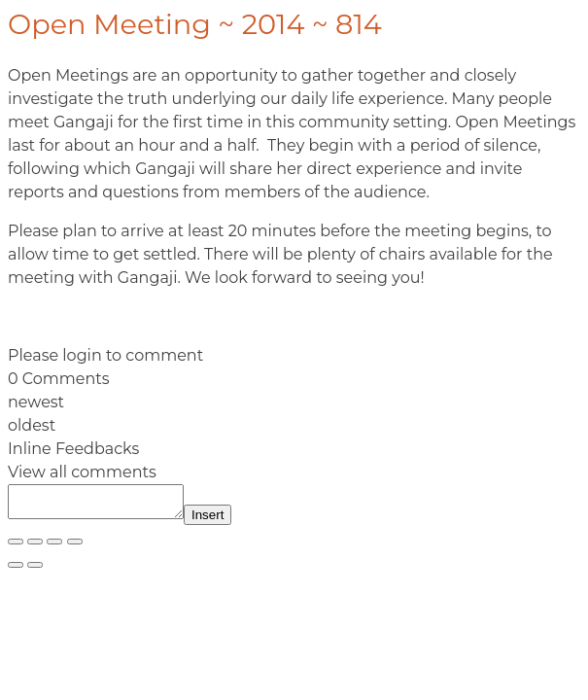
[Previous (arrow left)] (16, 571)
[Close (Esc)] (75, 547)
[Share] (54, 547)
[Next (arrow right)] (35, 571)
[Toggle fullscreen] (35, 547)
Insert (227, 521)
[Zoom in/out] (16, 547)
